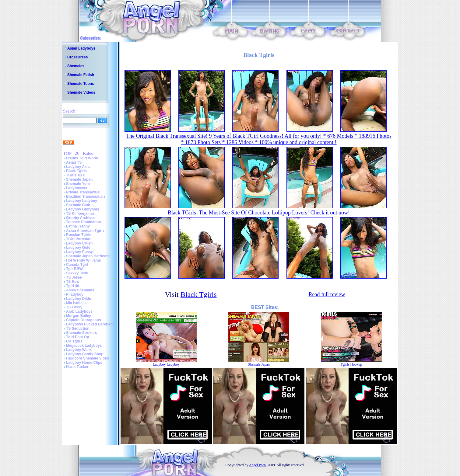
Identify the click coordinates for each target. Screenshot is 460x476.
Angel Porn (257, 465)
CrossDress (77, 57)
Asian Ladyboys (81, 48)
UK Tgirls (74, 341)
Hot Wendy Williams (83, 260)
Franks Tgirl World (82, 158)
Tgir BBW (74, 269)
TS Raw (73, 282)
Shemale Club (78, 205)
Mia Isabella (76, 303)
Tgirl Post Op (77, 337)
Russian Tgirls (79, 235)
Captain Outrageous (84, 320)
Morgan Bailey (79, 316)
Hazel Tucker (77, 367)
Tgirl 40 (73, 286)
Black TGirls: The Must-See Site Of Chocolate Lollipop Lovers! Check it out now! (259, 213)
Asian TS (74, 162)
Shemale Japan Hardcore (88, 256)
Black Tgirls (76, 171)
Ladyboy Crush (79, 243)
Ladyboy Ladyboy (82, 201)
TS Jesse (74, 277)
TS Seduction (78, 328)
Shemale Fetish (81, 75)
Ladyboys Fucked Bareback (90, 324)
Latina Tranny (78, 226)
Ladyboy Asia (78, 167)
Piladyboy (75, 294)
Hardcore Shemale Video (88, 358)
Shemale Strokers (81, 333)
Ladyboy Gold (78, 248)
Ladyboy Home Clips (84, 363)
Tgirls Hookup (351, 364)
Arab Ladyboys (79, 311)
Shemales (76, 66)
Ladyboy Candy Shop (85, 354)
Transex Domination (84, 222)
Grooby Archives (81, 218)
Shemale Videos (81, 92)
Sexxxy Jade (77, 273)
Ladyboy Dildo (79, 299)
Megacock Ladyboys (84, 346)
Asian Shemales (80, 290)
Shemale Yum (78, 184)
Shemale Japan (79, 179)
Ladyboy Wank (79, 350)
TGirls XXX (75, 175)
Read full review (327, 294)
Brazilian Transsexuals (86, 196)
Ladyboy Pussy (79, 252)
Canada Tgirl (77, 265)
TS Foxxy (74, 307)
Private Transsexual (83, 192)
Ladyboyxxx (77, 188)
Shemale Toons (81, 84)
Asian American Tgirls (85, 231)
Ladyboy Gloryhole (83, 209)
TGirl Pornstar (78, 239)
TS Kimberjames (80, 214)
